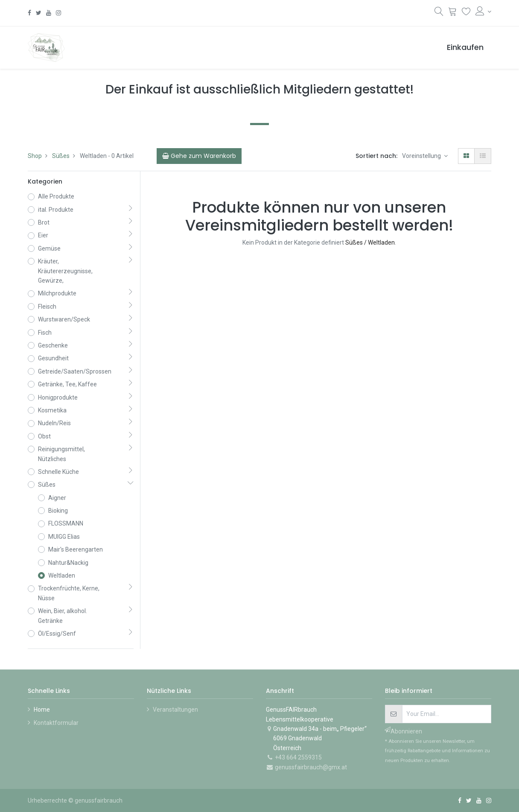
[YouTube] (49, 13)
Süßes (61, 156)
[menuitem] (465, 48)
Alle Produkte (56, 196)
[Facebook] (29, 13)
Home (42, 710)
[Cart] (199, 156)
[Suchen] (439, 13)
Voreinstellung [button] (422, 156)
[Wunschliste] (466, 13)
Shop (35, 156)
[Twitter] (39, 13)
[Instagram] (58, 13)
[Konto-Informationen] (483, 12)
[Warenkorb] (453, 13)
